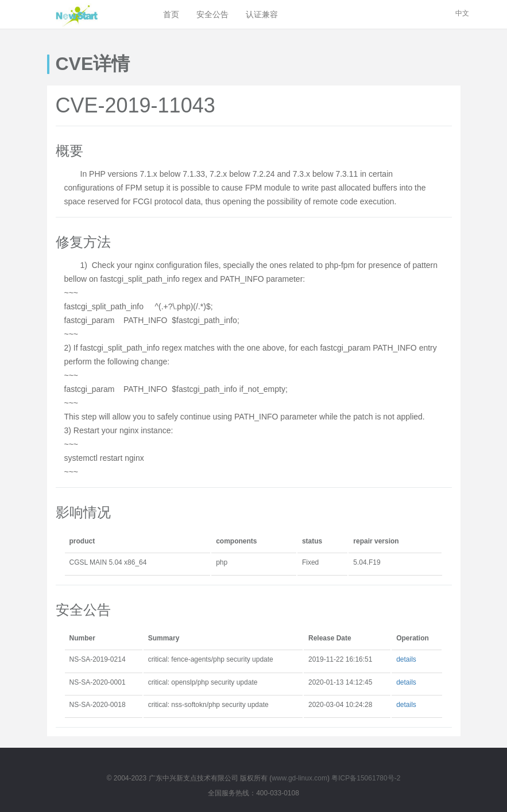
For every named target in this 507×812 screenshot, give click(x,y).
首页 (171, 14)
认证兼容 (262, 14)
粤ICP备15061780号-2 (366, 778)
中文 (462, 13)
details (406, 659)
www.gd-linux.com (299, 778)
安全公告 (212, 14)
